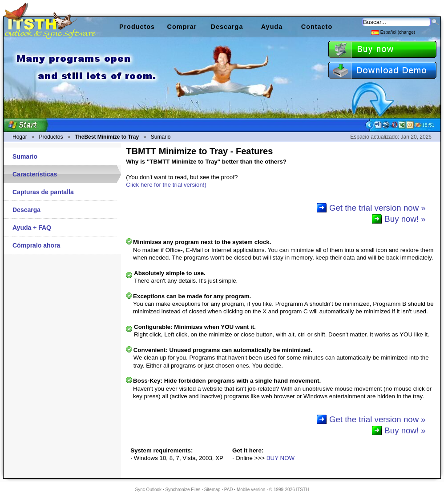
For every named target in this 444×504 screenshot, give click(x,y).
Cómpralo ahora (36, 245)
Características (35, 174)
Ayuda (272, 27)
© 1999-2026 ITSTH (289, 490)
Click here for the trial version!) (166, 185)
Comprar (182, 27)
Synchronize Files (183, 490)
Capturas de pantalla (43, 192)
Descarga (26, 210)
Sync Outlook (148, 490)
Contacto (317, 27)
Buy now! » (405, 219)
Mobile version (251, 490)
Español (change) (393, 32)
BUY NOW (281, 458)
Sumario (25, 156)
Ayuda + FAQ (32, 228)
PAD (229, 490)
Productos (137, 27)
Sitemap (212, 490)
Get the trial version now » (377, 208)
